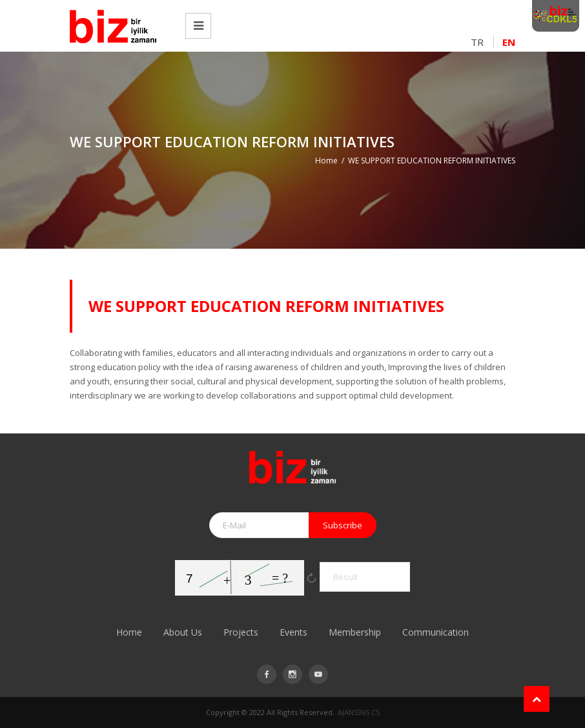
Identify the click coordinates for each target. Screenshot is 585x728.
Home (326, 161)
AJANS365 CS (359, 712)
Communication (436, 632)
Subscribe (343, 525)
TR (477, 42)
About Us (183, 632)
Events (293, 632)
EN (509, 42)
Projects (241, 632)
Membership (355, 632)
